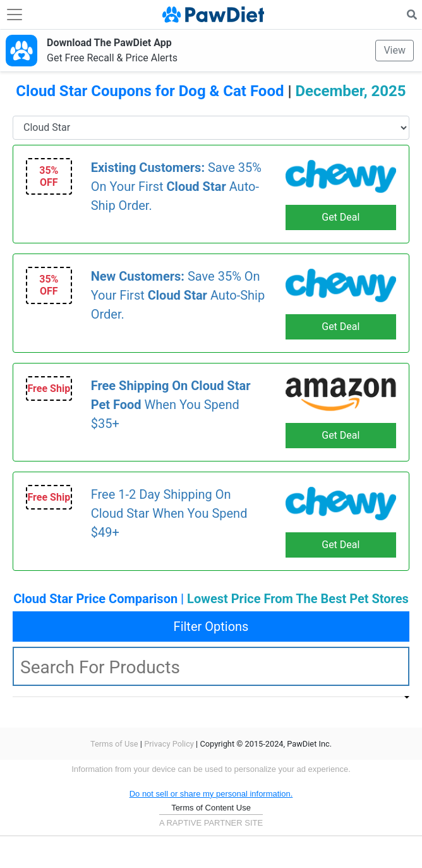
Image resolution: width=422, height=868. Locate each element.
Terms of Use (114, 744)
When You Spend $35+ (171, 405)
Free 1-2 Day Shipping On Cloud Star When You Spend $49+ (169, 513)
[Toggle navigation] (15, 15)
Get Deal (341, 217)
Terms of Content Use (211, 808)
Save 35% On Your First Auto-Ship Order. (176, 186)
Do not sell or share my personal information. (211, 794)
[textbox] (211, 666)
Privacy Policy (169, 744)
